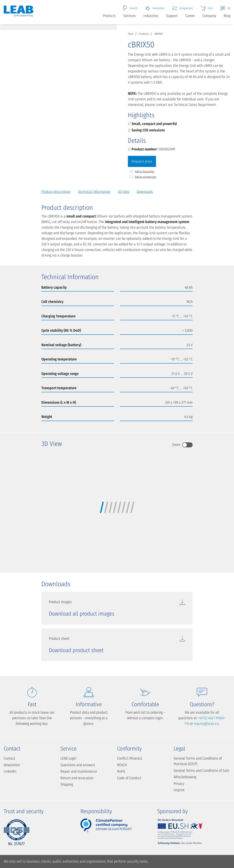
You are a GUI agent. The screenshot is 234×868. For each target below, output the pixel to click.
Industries (151, 16)
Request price (142, 161)
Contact (10, 758)
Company (209, 16)
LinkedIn (10, 771)
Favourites (155, 8)
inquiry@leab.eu (206, 724)
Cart (206, 8)
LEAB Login (68, 758)
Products (109, 16)
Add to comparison (143, 177)
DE (225, 8)
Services (130, 16)
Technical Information (94, 192)
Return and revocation (77, 778)
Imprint (179, 790)
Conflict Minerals (130, 758)
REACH (122, 765)
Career (190, 16)
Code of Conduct (129, 778)
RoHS (121, 771)
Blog (227, 16)
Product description (56, 192)
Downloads (145, 192)
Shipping (67, 784)
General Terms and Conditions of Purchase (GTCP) (198, 761)
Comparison (182, 8)
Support (172, 16)
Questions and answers (78, 765)
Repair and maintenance (79, 771)
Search (130, 8)
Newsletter (12, 765)
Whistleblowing (185, 777)
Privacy (179, 784)
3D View (123, 192)
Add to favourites (142, 172)
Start (131, 34)
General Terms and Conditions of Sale (201, 771)
